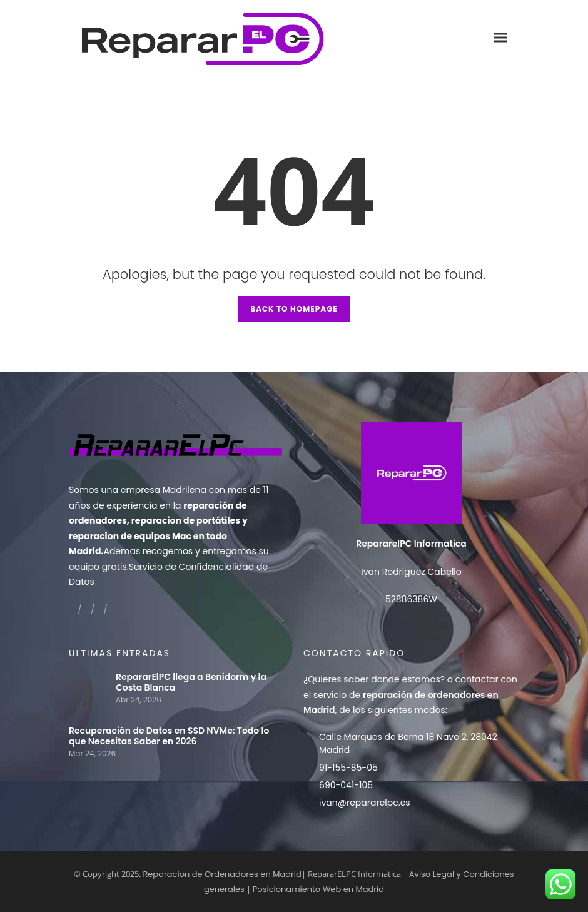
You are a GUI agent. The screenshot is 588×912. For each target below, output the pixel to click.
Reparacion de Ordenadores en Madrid (222, 874)
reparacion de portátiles (186, 520)
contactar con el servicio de (410, 695)
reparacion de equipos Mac (130, 536)
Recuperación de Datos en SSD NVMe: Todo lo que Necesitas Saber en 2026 (169, 736)
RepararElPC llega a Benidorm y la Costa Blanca (191, 682)
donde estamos (406, 679)
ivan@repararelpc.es (365, 803)
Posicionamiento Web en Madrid (318, 889)
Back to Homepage (294, 309)
